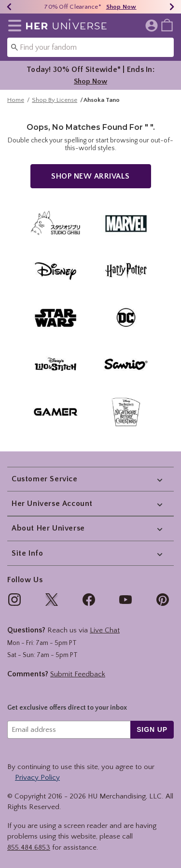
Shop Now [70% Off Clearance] (121, 7)
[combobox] (90, 47)
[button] (13, 26)
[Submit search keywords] (14, 47)
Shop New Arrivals (90, 181)
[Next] (172, 7)
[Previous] (9, 7)
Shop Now (90, 81)
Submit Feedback (78, 674)
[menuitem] (167, 25)
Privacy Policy (37, 777)
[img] (14, 600)
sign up (152, 729)
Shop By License (55, 105)
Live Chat (105, 630)
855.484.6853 (29, 847)
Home (16, 105)
